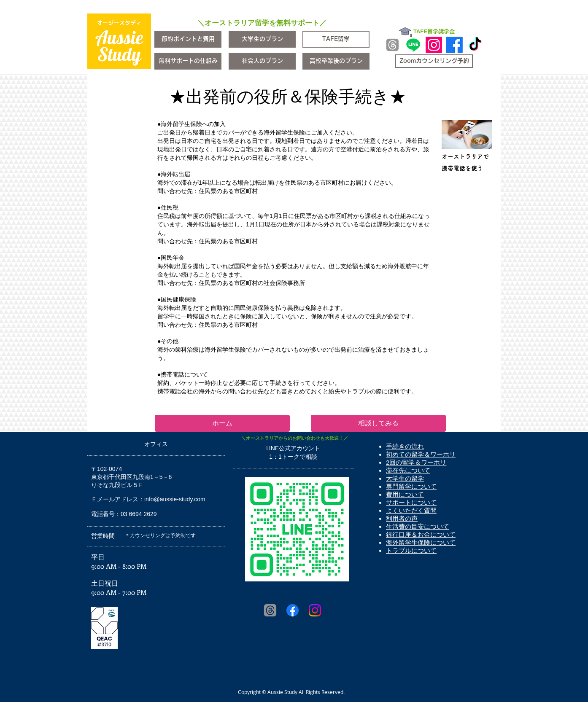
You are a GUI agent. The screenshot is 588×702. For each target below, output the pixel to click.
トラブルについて (411, 550)
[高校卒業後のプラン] (336, 61)
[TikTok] (475, 45)
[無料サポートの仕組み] (188, 61)
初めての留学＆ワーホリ (421, 454)
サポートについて (411, 502)
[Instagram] (434, 45)
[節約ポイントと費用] (188, 39)
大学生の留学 (405, 478)
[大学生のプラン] (262, 39)
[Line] (413, 45)
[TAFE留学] (336, 39)
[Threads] (392, 45)
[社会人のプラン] (262, 61)
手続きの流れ (405, 446)
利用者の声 (402, 518)
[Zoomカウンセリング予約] (434, 61)
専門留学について (411, 486)
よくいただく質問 (411, 510)
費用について (405, 494)
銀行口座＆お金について (421, 534)
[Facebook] (454, 45)
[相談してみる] (378, 423)
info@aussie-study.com (175, 499)
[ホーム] (222, 423)
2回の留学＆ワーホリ (416, 462)
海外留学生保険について (421, 542)
